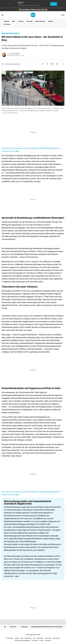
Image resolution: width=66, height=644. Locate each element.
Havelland (50, 21)
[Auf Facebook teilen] (47, 64)
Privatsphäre (10, 638)
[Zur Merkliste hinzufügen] (63, 64)
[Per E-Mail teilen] (52, 64)
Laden (54, 4)
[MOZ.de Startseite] (33, 15)
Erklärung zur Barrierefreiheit (22, 641)
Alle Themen (7, 24)
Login (63, 15)
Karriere (17, 638)
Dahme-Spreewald (40, 21)
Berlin (14, 21)
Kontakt (41, 641)
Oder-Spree (29, 21)
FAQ (34, 638)
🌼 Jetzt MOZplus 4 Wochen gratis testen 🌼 (33, 10)
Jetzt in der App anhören (12, 64)
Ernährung (21, 21)
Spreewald (6, 21)
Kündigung (48, 638)
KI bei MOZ (35, 641)
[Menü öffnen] (2, 15)
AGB (22, 638)
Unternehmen (56, 638)
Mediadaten (40, 638)
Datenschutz (28, 638)
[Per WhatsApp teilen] (57, 64)
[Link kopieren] (43, 64)
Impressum (48, 641)
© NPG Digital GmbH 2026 (33, 635)
